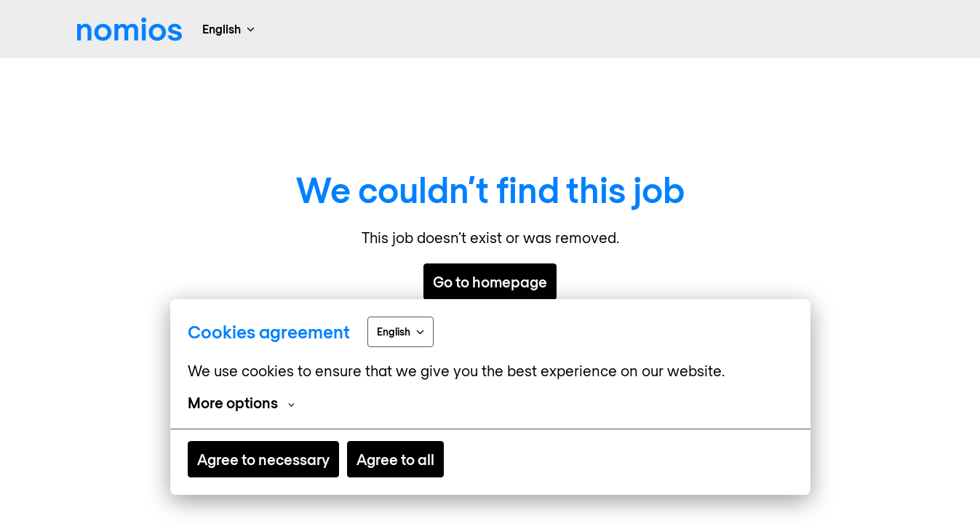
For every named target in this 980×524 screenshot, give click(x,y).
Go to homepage (490, 282)
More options (241, 402)
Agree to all (395, 459)
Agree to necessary (263, 459)
